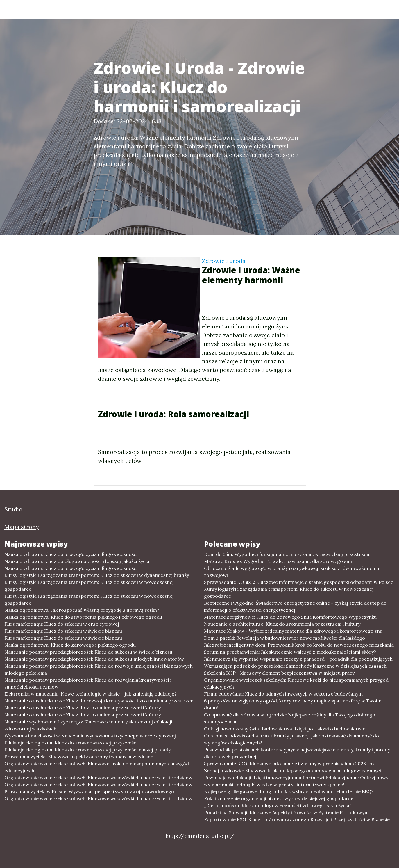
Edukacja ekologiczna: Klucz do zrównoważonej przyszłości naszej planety (88, 750)
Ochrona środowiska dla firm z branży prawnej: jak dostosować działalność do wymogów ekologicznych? (291, 739)
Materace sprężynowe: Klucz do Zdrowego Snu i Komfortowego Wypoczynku (290, 617)
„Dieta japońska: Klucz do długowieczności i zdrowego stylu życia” (278, 805)
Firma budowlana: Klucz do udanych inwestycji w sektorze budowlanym (283, 694)
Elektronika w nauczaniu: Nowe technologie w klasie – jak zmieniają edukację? (91, 694)
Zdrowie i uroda (224, 261)
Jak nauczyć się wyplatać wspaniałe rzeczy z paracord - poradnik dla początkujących (298, 659)
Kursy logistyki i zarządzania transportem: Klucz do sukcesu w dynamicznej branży (97, 575)
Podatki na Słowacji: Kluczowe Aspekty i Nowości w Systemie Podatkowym (286, 812)
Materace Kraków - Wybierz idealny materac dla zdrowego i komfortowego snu (293, 631)
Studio (54, 9)
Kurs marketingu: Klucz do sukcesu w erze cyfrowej (62, 624)
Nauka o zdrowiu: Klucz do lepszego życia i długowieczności (71, 554)
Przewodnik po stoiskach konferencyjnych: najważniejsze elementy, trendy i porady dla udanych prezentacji (297, 753)
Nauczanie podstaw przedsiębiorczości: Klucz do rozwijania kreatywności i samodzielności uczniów (88, 683)
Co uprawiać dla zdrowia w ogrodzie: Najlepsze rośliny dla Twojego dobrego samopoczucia (290, 718)
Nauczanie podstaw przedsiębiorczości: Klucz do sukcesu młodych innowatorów (94, 659)
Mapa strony (22, 527)
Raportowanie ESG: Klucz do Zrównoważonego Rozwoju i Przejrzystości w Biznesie (297, 819)
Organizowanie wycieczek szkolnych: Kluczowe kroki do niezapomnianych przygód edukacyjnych (97, 767)
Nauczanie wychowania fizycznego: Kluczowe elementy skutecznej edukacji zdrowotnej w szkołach (88, 725)
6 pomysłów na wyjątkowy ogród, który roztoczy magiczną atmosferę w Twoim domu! (293, 704)
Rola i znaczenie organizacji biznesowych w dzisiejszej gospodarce (279, 798)
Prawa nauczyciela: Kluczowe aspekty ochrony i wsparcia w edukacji (80, 757)
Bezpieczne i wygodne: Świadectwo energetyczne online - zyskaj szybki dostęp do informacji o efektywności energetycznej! (295, 606)
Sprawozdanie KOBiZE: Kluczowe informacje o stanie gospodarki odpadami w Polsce (299, 582)
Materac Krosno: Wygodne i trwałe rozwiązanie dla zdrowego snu (278, 561)
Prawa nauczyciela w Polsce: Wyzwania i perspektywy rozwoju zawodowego (89, 791)
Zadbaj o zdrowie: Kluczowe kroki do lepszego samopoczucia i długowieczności (292, 771)
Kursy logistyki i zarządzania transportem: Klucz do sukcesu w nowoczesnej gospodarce (89, 586)
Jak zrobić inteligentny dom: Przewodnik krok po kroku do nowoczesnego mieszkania (299, 645)
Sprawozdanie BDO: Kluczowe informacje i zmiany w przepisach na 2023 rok (289, 764)
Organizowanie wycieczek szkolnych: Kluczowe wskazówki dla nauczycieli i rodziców (98, 778)
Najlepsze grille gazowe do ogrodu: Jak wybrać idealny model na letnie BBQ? (289, 791)
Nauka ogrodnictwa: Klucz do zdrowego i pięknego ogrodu (70, 645)
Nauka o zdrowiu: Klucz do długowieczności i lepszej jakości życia (77, 561)
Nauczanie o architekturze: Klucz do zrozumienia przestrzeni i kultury (83, 708)
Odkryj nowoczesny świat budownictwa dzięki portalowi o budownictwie (285, 729)
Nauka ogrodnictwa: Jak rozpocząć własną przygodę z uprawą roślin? (82, 610)
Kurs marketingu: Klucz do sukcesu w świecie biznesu (63, 631)
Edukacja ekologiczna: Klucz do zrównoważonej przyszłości (71, 743)
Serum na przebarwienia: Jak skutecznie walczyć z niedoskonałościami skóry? (290, 652)
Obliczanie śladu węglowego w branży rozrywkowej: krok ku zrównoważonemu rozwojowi (292, 572)
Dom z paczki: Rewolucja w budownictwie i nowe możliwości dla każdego (285, 638)
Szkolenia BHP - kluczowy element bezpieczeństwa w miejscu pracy (279, 673)
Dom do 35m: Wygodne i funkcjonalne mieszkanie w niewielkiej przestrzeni (287, 554)
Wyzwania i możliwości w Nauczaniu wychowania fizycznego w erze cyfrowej (90, 736)
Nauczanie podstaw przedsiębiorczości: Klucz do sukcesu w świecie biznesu (88, 652)
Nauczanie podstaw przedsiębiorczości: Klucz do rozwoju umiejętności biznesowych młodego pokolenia (99, 669)
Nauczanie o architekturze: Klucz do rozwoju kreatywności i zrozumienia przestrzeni (100, 701)
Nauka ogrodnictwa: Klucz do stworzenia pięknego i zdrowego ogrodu (83, 617)
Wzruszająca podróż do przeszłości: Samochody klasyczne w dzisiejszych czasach (295, 666)
